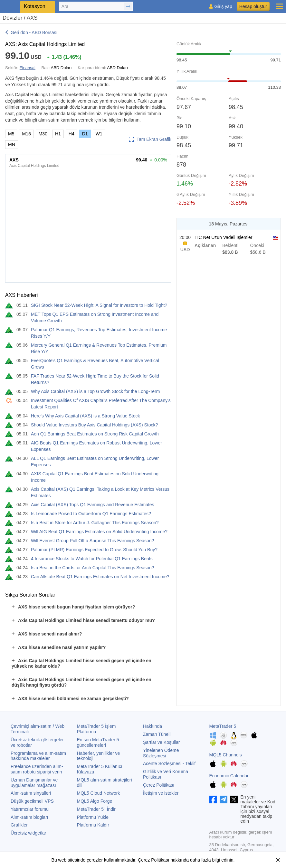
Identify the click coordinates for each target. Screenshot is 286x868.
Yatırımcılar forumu (30, 809)
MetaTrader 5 (223, 726)
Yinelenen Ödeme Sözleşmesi (161, 753)
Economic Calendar (229, 776)
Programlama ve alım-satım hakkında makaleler (38, 756)
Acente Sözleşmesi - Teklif (169, 763)
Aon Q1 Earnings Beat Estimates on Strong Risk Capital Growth (95, 434)
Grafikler (19, 825)
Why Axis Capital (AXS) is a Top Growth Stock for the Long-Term (95, 391)
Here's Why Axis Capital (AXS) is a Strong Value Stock (86, 416)
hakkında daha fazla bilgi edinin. (202, 860)
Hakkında (153, 726)
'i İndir (96, 809)
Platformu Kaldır (93, 825)
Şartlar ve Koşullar (161, 742)
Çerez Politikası (159, 785)
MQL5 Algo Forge (95, 801)
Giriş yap (223, 7)
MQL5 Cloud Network (99, 793)
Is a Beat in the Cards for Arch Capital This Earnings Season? (93, 568)
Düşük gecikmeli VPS (32, 801)
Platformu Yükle (93, 817)
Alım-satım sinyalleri (31, 793)
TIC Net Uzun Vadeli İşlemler (223, 237)
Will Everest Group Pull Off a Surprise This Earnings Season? (92, 541)
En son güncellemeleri (98, 742)
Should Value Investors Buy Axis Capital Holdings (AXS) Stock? (94, 425)
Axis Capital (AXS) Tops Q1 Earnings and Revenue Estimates (93, 505)
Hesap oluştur (253, 6)
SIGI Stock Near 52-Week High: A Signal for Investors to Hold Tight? (99, 305)
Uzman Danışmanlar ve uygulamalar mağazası (34, 783)
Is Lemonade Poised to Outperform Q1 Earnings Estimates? (91, 514)
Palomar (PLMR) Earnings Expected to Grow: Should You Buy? (94, 550)
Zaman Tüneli (157, 734)
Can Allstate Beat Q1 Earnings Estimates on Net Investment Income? (100, 577)
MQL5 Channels (226, 755)
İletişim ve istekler (161, 793)
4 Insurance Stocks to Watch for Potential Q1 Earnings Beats (92, 559)
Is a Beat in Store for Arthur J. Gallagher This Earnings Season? (95, 523)
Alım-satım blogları (29, 817)
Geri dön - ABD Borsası (34, 32)
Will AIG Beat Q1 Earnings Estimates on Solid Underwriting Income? (99, 532)
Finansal (28, 68)
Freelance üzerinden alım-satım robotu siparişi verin (37, 769)
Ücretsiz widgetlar (28, 833)
